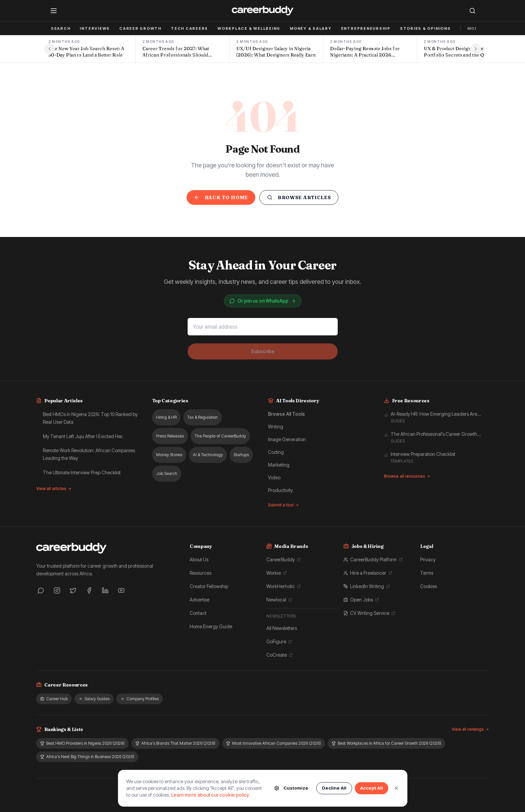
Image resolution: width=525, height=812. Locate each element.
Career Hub (54, 699)
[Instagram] (57, 590)
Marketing (279, 465)
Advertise (200, 600)
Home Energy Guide (211, 626)
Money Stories (169, 455)
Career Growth (140, 28)
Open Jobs (361, 600)
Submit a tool (284, 505)
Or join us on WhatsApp (263, 301)
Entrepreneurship (366, 28)
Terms (427, 573)
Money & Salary (311, 28)
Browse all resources (407, 476)
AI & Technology (208, 455)
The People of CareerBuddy (220, 436)
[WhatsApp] (41, 590)
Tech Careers (189, 28)
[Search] (472, 11)
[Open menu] (54, 11)
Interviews (95, 28)
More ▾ (476, 28)
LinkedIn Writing (367, 586)
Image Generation (287, 439)
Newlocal (279, 600)
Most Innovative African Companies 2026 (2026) (274, 743)
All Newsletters (282, 628)
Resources (201, 573)
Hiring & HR (166, 417)
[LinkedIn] (105, 590)
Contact (198, 613)
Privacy (428, 559)
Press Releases (170, 436)
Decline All (334, 788)
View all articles (54, 489)
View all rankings (470, 729)
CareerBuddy (284, 559)
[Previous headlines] (50, 49)
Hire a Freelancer (368, 573)
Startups (241, 455)
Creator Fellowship (209, 586)
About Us (199, 559)
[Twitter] (73, 590)
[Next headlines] (476, 49)
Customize (291, 788)
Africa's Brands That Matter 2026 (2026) (175, 743)
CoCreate (280, 655)
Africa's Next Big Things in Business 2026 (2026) (87, 757)
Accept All (372, 788)
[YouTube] (121, 590)
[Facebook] (89, 590)
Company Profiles (140, 699)
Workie (277, 573)
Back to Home (221, 197)
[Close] (396, 788)
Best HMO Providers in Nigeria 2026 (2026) (82, 743)
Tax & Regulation (203, 417)
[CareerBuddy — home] (262, 11)
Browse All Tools (286, 414)
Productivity (280, 490)
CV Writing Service (369, 613)
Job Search (55, 28)
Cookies (429, 586)
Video (274, 477)
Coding (276, 452)
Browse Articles (299, 197)
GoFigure (279, 641)
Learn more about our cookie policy (210, 795)
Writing (276, 427)
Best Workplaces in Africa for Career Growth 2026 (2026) (386, 743)
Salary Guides (94, 699)
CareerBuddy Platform (373, 559)
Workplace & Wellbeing (249, 28)
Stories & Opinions (425, 28)
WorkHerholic (284, 586)
